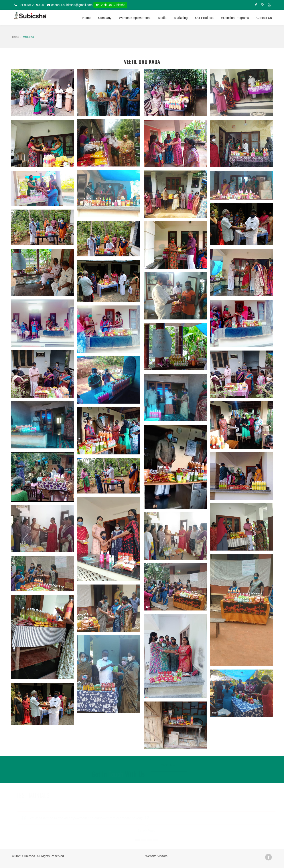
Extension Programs (235, 18)
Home (86, 18)
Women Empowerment (135, 18)
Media (162, 18)
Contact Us (264, 18)
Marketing (181, 18)
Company (105, 18)
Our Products (204, 18)
